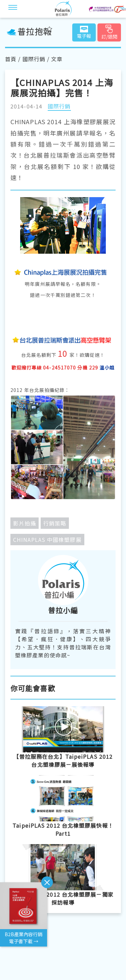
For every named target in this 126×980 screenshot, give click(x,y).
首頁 (11, 59)
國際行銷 (34, 59)
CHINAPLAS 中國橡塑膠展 (47, 540)
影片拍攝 (25, 523)
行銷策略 (55, 523)
